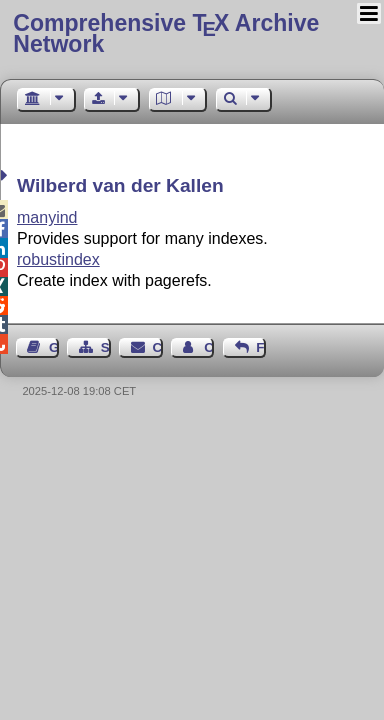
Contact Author (209, 347)
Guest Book (54, 347)
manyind (47, 217)
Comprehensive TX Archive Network (166, 33)
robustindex (58, 259)
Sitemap (106, 347)
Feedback (261, 347)
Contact (158, 347)
